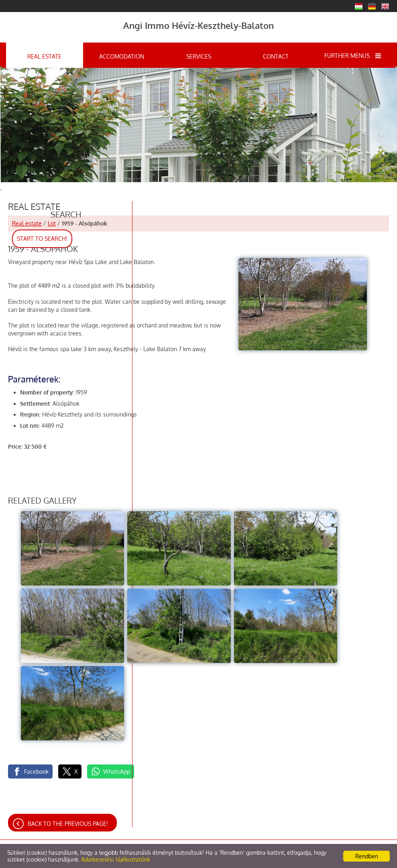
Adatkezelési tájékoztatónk (116, 859)
